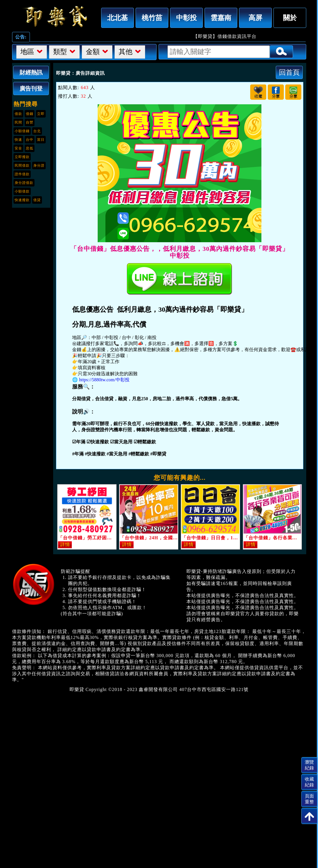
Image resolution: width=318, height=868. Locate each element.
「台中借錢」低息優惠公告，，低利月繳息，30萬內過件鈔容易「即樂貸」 (55, 16)
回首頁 (289, 72)
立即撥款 (22, 157)
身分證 (39, 165)
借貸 (37, 200)
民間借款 (22, 165)
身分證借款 (24, 183)
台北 (37, 131)
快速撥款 (22, 200)
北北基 (117, 18)
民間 (18, 122)
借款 (18, 114)
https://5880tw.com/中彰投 (104, 380)
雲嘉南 (221, 18)
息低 (30, 148)
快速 (18, 140)
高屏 (255, 18)
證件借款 (22, 174)
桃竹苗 (152, 18)
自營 (30, 122)
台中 (30, 140)
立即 (41, 114)
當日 (41, 140)
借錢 (30, 114)
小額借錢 (22, 131)
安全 (18, 148)
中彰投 (186, 18)
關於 (290, 18)
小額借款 (22, 191)
